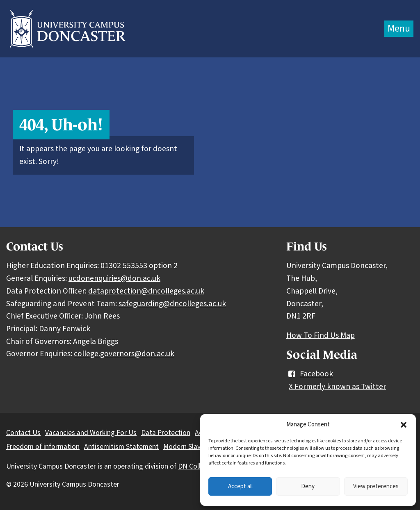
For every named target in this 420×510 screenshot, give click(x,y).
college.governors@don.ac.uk (124, 354)
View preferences (376, 486)
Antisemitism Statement (121, 447)
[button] (404, 425)
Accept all (240, 486)
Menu (399, 28)
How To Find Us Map (321, 335)
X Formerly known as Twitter (337, 387)
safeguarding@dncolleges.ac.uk (172, 304)
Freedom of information (43, 447)
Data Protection (166, 433)
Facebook (310, 374)
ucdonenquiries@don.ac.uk (114, 278)
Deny (308, 486)
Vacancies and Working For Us (91, 433)
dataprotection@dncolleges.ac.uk (146, 291)
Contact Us (23, 433)
